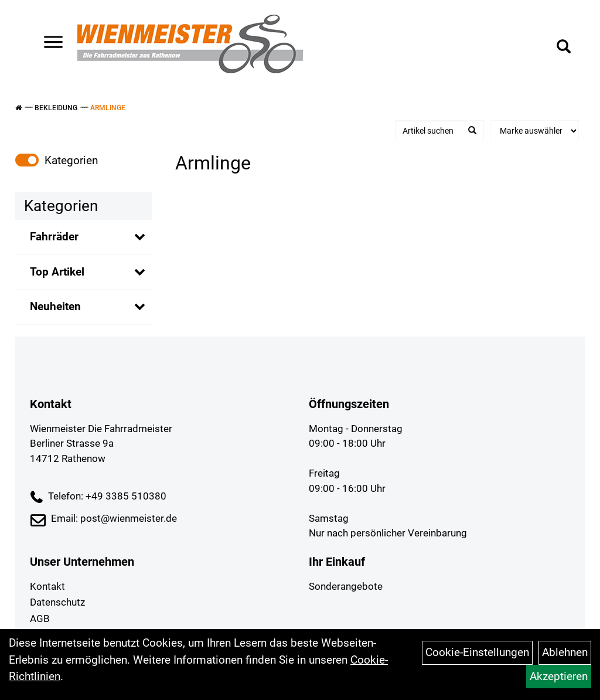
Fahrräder (54, 237)
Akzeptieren (559, 676)
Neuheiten (55, 306)
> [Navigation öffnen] (49, 43)
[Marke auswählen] (534, 131)
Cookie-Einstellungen (477, 652)
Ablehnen (565, 652)
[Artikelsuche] (564, 48)
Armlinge (108, 108)
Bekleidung (56, 108)
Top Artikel (57, 272)
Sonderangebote (346, 586)
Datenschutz (57, 602)
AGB (40, 619)
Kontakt (47, 586)
